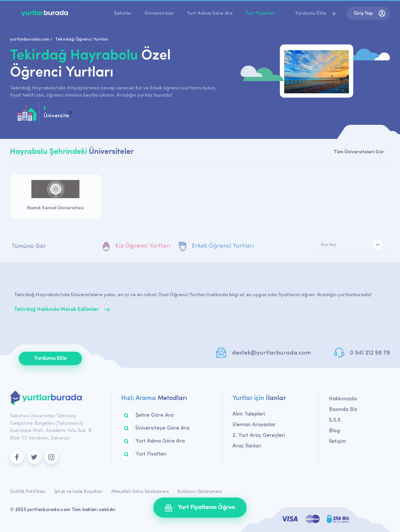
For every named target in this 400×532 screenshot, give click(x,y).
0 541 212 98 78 (370, 353)
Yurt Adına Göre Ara (210, 14)
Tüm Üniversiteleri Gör (359, 152)
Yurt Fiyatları (260, 14)
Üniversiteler (159, 14)
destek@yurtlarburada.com (271, 353)
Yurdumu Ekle (50, 358)
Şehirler (123, 14)
